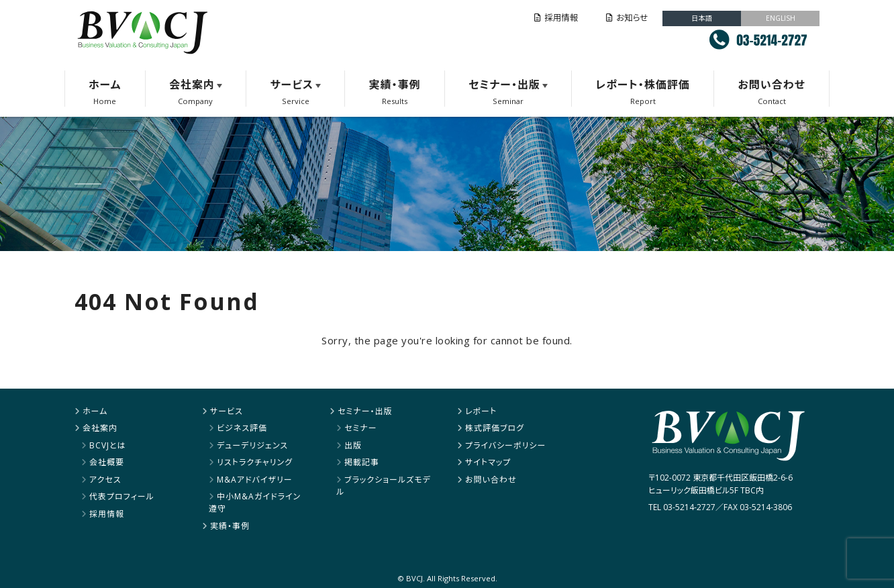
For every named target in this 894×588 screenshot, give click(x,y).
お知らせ (627, 18)
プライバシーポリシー (505, 445)
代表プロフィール (122, 496)
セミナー (361, 428)
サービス (292, 85)
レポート (481, 411)
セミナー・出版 (504, 85)
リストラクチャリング (255, 462)
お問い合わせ (771, 85)
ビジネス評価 (242, 428)
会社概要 (107, 462)
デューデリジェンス (252, 445)
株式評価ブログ (495, 428)
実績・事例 (394, 85)
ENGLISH (780, 18)
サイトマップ (488, 462)
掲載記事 (362, 462)
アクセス (105, 480)
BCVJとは (108, 445)
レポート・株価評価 (642, 85)
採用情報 (556, 18)
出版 (353, 445)
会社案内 (192, 85)
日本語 (702, 18)
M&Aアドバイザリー (255, 480)
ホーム (105, 85)
